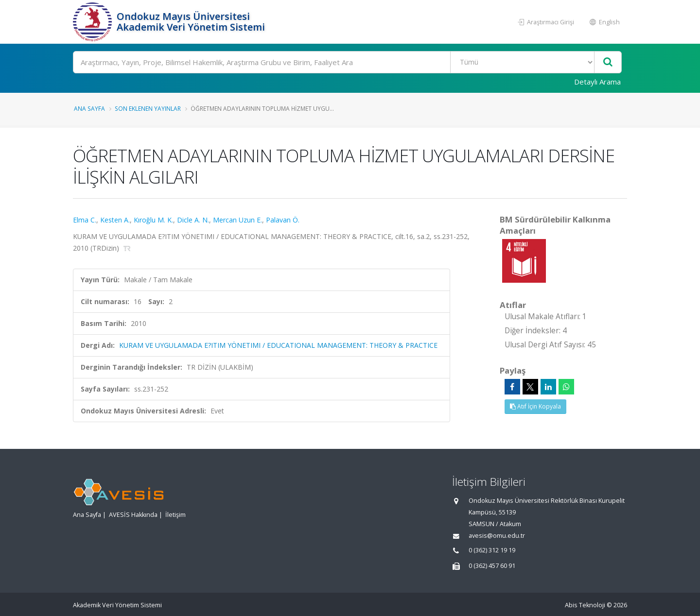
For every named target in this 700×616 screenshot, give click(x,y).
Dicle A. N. (193, 220)
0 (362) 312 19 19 (492, 550)
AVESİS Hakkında (133, 515)
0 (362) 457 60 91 (492, 566)
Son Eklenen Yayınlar (148, 108)
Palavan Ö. (283, 220)
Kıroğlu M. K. (153, 220)
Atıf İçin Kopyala (535, 406)
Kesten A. (115, 220)
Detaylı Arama (597, 82)
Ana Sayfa (89, 108)
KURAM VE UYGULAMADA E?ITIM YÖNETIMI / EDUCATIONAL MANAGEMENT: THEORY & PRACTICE (278, 345)
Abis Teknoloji (585, 605)
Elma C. (85, 220)
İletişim (175, 515)
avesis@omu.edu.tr (497, 536)
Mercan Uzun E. (237, 220)
